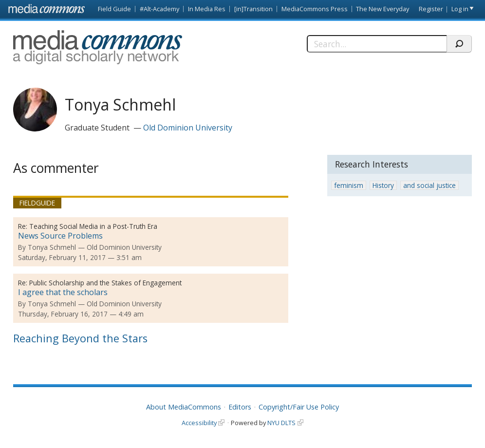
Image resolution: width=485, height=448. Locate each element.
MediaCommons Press (315, 9)
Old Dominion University (188, 128)
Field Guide (114, 9)
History (383, 185)
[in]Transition (253, 9)
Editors (240, 407)
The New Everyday (382, 9)
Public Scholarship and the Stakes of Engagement (105, 283)
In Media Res (207, 9)
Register (431, 9)
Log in (460, 9)
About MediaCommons (184, 407)
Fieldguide (37, 203)
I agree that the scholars (63, 292)
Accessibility (199, 423)
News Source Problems (60, 236)
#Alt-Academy (159, 9)
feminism (349, 185)
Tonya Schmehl (52, 247)
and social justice (429, 185)
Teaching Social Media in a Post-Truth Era (93, 226)
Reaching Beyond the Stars (80, 338)
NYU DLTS (281, 423)
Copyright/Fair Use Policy (299, 407)
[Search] (377, 44)
